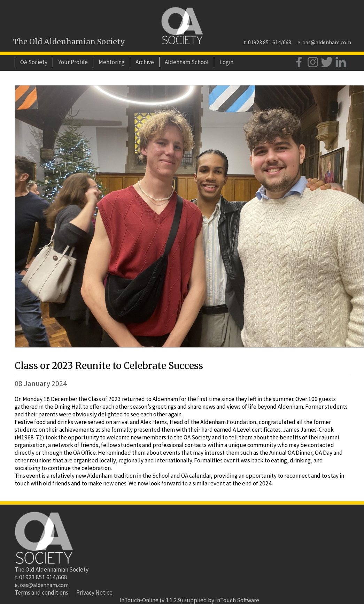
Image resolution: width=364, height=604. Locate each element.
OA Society (34, 62)
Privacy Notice (94, 592)
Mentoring (112, 62)
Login (226, 62)
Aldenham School (187, 62)
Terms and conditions (41, 592)
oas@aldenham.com (327, 42)
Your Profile (73, 62)
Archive (145, 62)
